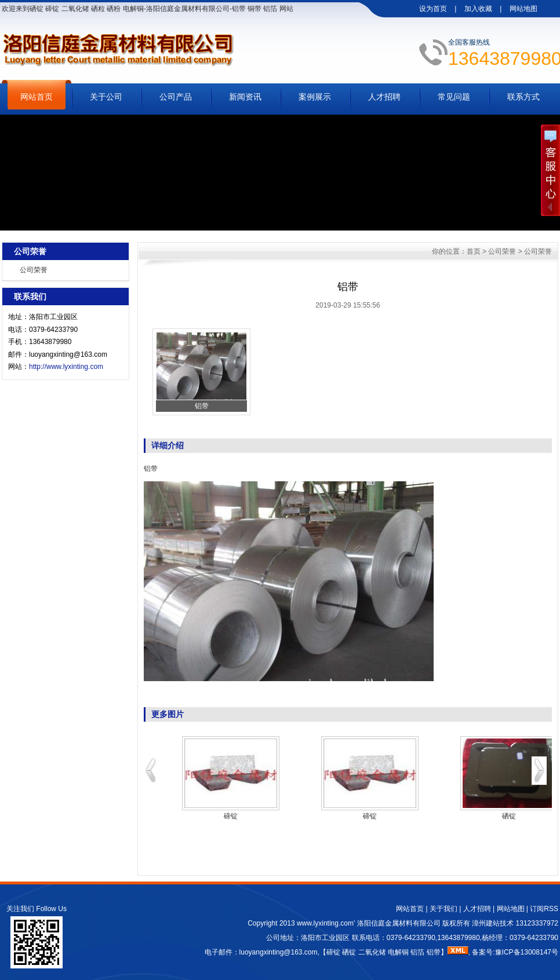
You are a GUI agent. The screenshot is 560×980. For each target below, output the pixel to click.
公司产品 (176, 97)
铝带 (151, 469)
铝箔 (417, 952)
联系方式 (523, 97)
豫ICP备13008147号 (527, 952)
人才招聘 (384, 97)
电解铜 (398, 952)
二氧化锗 (372, 952)
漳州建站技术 (493, 923)
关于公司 (106, 97)
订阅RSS (544, 909)
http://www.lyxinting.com (66, 367)
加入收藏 (478, 9)
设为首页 (433, 9)
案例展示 (315, 97)
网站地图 (523, 9)
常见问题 (454, 97)
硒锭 (509, 816)
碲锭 (231, 816)
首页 (474, 251)
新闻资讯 (245, 97)
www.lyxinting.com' (327, 923)
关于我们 (443, 909)
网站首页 (37, 97)
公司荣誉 (34, 270)
